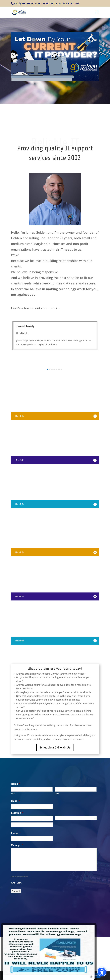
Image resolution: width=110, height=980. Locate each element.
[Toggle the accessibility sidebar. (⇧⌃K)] (102, 972)
